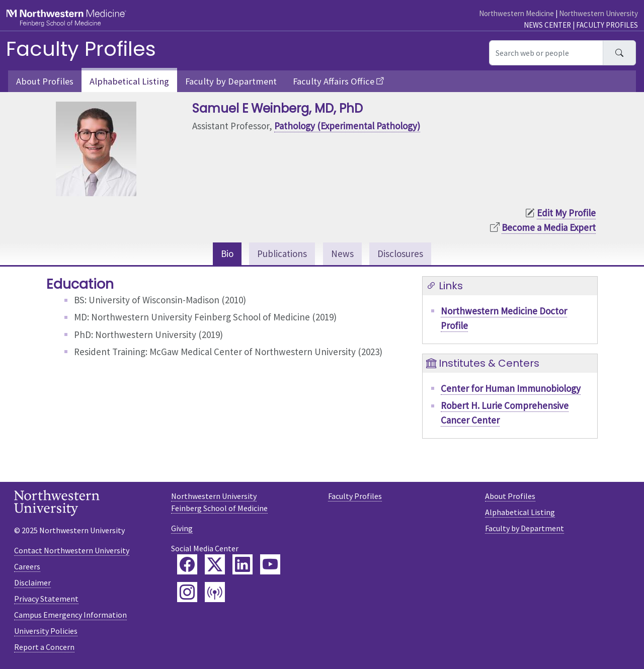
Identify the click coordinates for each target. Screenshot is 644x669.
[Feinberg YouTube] (270, 564)
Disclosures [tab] (400, 254)
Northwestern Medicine (516, 13)
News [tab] (342, 254)
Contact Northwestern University (72, 550)
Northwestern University (598, 13)
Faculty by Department (231, 81)
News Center (547, 25)
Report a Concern (44, 647)
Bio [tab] (227, 254)
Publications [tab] (282, 254)
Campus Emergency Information (70, 615)
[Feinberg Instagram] (187, 592)
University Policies (46, 631)
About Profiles (45, 81)
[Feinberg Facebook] (187, 564)
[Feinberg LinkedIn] (243, 564)
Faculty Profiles (607, 25)
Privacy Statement (46, 599)
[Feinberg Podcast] (215, 592)
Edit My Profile (566, 213)
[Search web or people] (546, 53)
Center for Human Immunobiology (511, 388)
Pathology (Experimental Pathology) (347, 126)
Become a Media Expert (549, 227)
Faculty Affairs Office (334, 81)
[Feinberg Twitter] (215, 564)
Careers (27, 566)
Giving (182, 528)
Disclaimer (32, 582)
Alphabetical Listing (129, 81)
